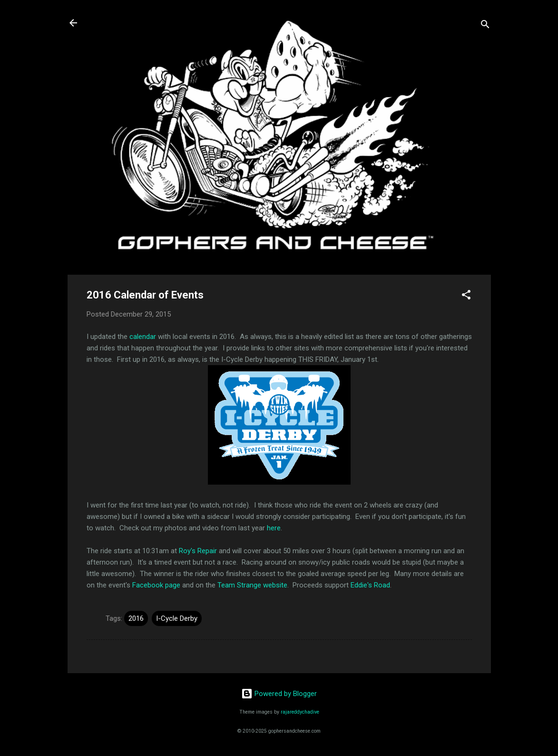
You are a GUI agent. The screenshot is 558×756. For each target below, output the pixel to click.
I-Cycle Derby (177, 618)
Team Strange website (252, 585)
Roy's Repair (198, 551)
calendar (143, 337)
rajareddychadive (300, 712)
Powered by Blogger (279, 694)
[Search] (485, 26)
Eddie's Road (370, 585)
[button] (466, 296)
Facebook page (156, 585)
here (274, 528)
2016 (136, 618)
